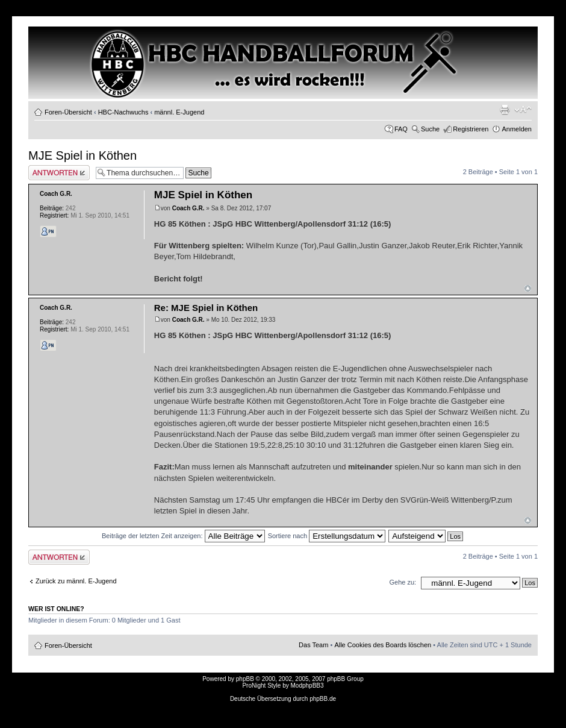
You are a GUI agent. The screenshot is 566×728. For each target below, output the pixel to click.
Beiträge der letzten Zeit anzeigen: (183, 536)
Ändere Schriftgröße (523, 110)
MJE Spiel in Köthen (82, 155)
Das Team (313, 645)
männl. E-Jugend (179, 112)
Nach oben (528, 288)
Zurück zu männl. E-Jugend (76, 581)
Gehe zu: (403, 582)
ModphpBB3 (307, 686)
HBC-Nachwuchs (123, 112)
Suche (430, 129)
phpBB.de (323, 699)
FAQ (401, 129)
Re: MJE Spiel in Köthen (206, 308)
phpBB (245, 679)
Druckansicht (505, 110)
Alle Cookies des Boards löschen (383, 645)
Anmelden (517, 129)
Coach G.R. (188, 208)
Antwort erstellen (59, 173)
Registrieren (471, 129)
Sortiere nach (327, 536)
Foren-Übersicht (68, 112)
